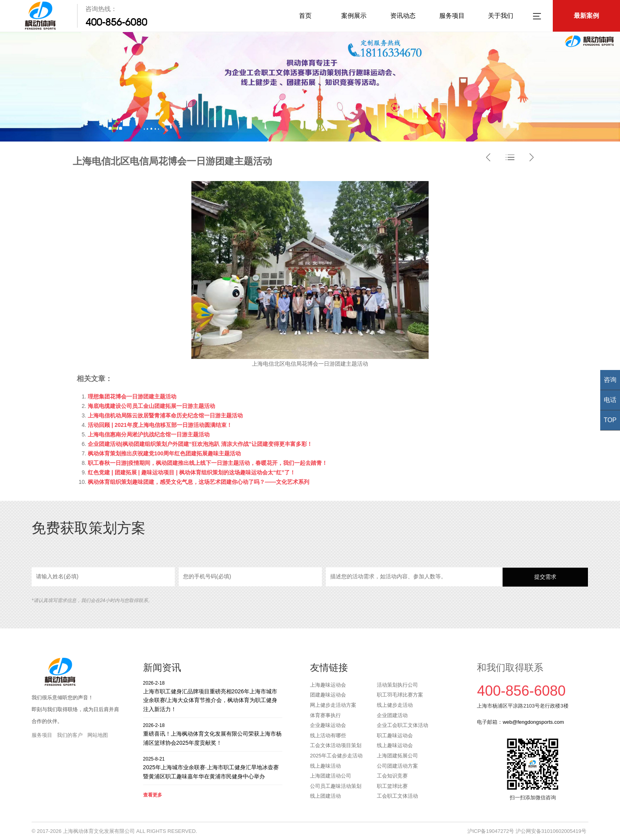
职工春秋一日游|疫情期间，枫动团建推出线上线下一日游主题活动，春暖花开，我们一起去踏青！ (208, 463)
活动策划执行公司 (397, 685)
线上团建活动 (325, 796)
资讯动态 (403, 16)
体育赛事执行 (325, 715)
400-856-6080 (116, 22)
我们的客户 (70, 735)
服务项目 (452, 16)
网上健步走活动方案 (333, 705)
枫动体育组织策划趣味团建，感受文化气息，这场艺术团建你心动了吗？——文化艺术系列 (198, 482)
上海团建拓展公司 (397, 756)
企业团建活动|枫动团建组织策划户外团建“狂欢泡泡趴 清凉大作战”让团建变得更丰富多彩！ (200, 444)
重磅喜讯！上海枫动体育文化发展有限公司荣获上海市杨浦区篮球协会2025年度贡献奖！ (213, 734)
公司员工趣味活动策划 (336, 786)
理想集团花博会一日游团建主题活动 (132, 396)
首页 (305, 16)
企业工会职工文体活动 (403, 725)
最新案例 (586, 16)
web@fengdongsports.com (533, 722)
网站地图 (98, 735)
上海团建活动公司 (331, 776)
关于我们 (501, 16)
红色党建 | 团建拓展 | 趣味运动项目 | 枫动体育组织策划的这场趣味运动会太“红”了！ (192, 472)
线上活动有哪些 (328, 735)
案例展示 (354, 16)
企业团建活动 (392, 715)
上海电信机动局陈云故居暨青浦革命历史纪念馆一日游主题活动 (165, 415)
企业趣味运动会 (328, 725)
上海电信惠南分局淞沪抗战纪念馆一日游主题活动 (149, 434)
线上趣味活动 (325, 766)
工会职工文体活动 (397, 796)
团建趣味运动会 (328, 695)
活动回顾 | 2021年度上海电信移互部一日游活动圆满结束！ (160, 425)
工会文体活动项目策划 (336, 745)
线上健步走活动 (395, 705)
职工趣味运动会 (395, 735)
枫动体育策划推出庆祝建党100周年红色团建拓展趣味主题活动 (164, 453)
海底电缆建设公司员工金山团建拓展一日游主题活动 (151, 406)
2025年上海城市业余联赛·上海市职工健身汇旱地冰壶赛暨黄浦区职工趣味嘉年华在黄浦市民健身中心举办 (213, 767)
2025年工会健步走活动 (336, 756)
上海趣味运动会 (328, 685)
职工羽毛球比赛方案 (400, 695)
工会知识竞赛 (392, 776)
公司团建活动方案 (397, 766)
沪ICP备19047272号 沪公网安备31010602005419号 (527, 831)
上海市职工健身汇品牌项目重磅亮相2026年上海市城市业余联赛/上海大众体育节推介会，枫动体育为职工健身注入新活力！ (213, 696)
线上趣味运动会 (395, 745)
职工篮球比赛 (392, 786)
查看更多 (153, 795)
